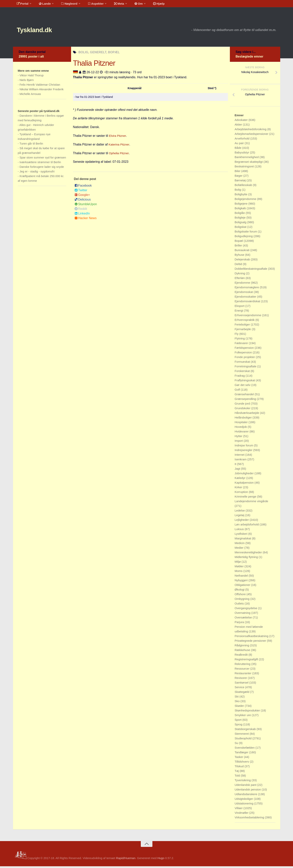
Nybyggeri (242, 582)
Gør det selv (243, 387)
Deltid (239, 266)
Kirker (239, 489)
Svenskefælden (245, 749)
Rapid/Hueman (126, 860)
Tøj (237, 773)
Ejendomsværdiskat (248, 303)
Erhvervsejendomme (248, 317)
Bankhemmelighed (247, 159)
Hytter (239, 438)
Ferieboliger (243, 326)
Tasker (239, 759)
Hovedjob (241, 428)
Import (239, 442)
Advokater (242, 122)
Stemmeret (242, 735)
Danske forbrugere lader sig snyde (42, 168)
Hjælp (150, 5)
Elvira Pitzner (118, 137)
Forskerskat (243, 373)
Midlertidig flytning (247, 559)
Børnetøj (241, 182)
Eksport (240, 308)
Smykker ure (243, 717)
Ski (237, 698)
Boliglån (240, 215)
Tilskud (240, 768)
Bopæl (239, 242)
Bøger (239, 177)
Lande (43, 5)
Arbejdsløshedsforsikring (251, 131)
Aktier (239, 126)
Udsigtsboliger (244, 800)
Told (238, 777)
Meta (113, 5)
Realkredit (242, 656)
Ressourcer (243, 670)
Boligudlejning (244, 238)
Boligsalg (241, 224)
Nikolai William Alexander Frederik (42, 91)
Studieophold (244, 740)
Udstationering (244, 805)
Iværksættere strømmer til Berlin (40, 164)
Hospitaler (242, 424)
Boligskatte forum (246, 233)
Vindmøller (242, 814)
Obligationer (243, 587)
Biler (238, 173)
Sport (239, 721)
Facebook (83, 187)
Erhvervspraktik (245, 322)
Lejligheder (242, 521)
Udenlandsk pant (246, 787)
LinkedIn (82, 215)
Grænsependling (246, 401)
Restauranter (244, 675)
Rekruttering (243, 666)
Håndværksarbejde (247, 415)
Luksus (240, 531)
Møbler (240, 568)
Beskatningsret (245, 168)
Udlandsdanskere (246, 796)
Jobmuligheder (245, 475)
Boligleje (241, 219)
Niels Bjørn (27, 82)
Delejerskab (243, 261)
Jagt (238, 470)
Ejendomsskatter (246, 298)
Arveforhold (243, 140)
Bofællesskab (244, 187)
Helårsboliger (244, 419)
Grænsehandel (245, 396)
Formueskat (243, 363)
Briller (239, 247)
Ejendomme (243, 284)
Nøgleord (66, 5)
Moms (239, 573)
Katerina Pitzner (120, 146)
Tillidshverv (242, 763)
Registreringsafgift (247, 661)
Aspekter (91, 5)
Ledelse (240, 512)
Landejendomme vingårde (251, 503)
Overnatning (243, 614)
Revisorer (241, 680)
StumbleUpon (86, 206)
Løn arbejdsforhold (247, 526)
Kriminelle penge (246, 498)
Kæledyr (241, 480)
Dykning (240, 275)
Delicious (83, 201)
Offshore (241, 596)
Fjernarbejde (243, 331)
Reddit (81, 211)
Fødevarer (242, 345)
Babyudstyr (242, 154)
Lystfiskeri (241, 535)
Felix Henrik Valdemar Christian (40, 86)
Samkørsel (242, 684)
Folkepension (244, 354)
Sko (238, 703)
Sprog (239, 726)
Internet (240, 456)
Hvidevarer (242, 433)
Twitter (81, 192)
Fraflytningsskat (245, 382)
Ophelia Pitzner (119, 155)
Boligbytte (241, 196)
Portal (22, 5)
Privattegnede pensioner (251, 642)
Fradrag (240, 377)
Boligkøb (241, 210)
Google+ (82, 197)
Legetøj (240, 517)
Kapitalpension (245, 484)
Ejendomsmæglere (247, 289)
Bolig (238, 191)
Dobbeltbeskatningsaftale (251, 270)
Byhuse (240, 256)
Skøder (240, 707)
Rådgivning (242, 647)
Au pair (240, 145)
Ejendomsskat (244, 294)
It (236, 466)
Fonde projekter (245, 359)
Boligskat (241, 229)
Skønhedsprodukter (248, 712)
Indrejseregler (244, 452)
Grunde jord (243, 405)
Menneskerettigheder (249, 554)
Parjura (240, 624)
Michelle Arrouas (30, 96)
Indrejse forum (244, 447)
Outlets (240, 605)
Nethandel (242, 577)
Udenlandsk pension (248, 791)
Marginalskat (243, 540)
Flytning (240, 340)
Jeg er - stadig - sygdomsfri (37, 173)
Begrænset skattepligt (249, 163)
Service (240, 689)
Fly (237, 335)
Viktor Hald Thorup (32, 77)
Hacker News (86, 220)
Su (237, 745)
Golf (238, 391)
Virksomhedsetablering (250, 819)
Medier (240, 549)
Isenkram (241, 461)
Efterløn (240, 280)
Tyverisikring (243, 782)
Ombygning (243, 601)
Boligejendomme (246, 201)
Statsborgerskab (246, 731)
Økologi (240, 591)
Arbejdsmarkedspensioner (252, 136)
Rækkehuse (243, 652)
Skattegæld (242, 694)
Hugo (161, 860)
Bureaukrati (243, 252)
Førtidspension (245, 349)
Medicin (240, 545)
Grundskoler (243, 410)
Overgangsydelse (246, 610)
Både (238, 149)
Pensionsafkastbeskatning (252, 638)
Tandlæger (242, 754)
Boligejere (242, 205)
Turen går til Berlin (31, 145)
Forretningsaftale (246, 368)
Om (131, 5)
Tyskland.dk (40, 31)
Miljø (238, 563)
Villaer (239, 810)
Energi (239, 312)
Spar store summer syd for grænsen (43, 159)
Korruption (242, 494)
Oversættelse (244, 619)
